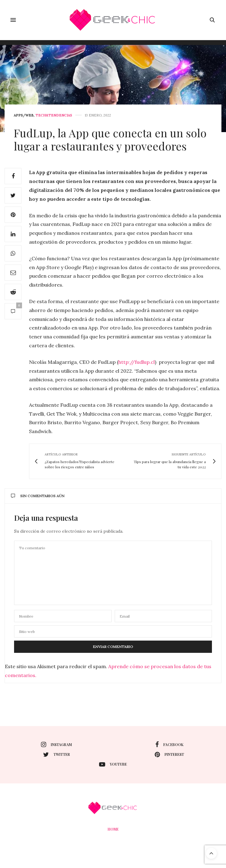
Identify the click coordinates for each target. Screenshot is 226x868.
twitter (57, 755)
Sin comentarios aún (38, 496)
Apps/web (24, 115)
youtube (113, 764)
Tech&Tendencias (54, 115)
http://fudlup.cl (137, 362)
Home (113, 829)
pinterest (169, 755)
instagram (56, 744)
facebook (169, 744)
